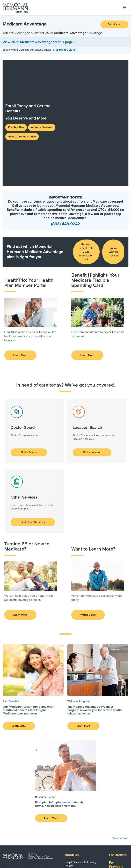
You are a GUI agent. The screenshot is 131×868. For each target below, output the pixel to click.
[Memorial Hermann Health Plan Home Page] (15, 7)
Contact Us (117, 760)
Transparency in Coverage (82, 759)
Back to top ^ (121, 716)
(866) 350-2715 (66, 50)
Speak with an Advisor (113, 130)
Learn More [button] (20, 233)
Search (114, 752)
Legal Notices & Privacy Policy (81, 742)
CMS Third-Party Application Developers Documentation (84, 751)
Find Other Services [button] (33, 400)
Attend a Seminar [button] (42, 66)
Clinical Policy (74, 777)
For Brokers (118, 733)
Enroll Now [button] (114, 24)
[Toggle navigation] (125, 7)
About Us (72, 733)
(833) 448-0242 (65, 102)
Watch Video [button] (88, 493)
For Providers (116, 743)
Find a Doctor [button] (29, 330)
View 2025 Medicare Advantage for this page (38, 42)
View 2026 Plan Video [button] (22, 76)
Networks (116, 768)
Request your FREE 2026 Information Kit (86, 130)
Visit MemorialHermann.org (105, 848)
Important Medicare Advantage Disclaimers (26, 747)
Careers (115, 776)
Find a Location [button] (92, 330)
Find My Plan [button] (16, 66)
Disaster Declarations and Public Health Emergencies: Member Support (83, 768)
